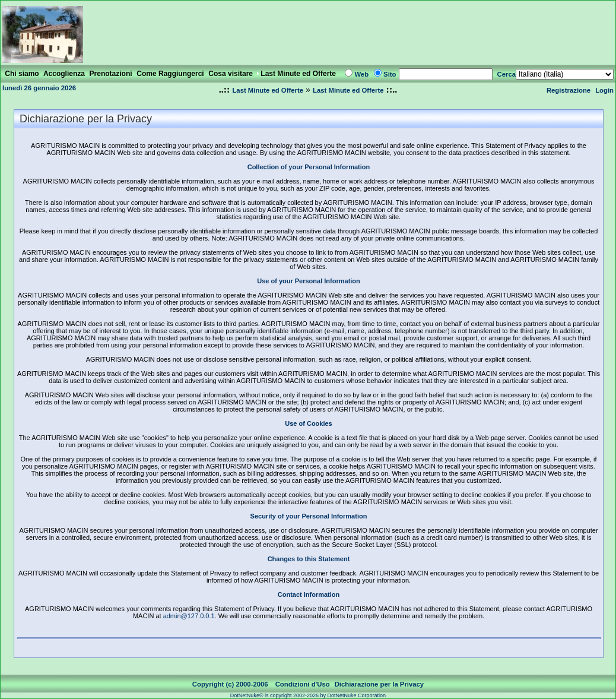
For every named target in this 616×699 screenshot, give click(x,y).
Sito (390, 74)
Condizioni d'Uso (303, 684)
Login (604, 90)
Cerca (507, 74)
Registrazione (569, 90)
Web (361, 74)
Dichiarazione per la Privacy (380, 684)
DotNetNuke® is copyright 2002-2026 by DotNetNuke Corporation (308, 695)
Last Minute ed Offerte (268, 90)
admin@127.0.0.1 (189, 616)
